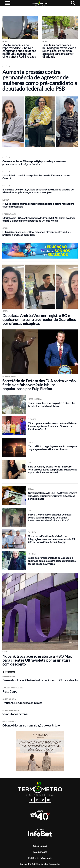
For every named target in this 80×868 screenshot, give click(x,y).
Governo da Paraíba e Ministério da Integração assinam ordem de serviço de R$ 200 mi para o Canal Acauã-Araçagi (51, 539)
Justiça (6, 200)
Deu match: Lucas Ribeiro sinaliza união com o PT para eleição (40, 680)
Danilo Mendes (9, 722)
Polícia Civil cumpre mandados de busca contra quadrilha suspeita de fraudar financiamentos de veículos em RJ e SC (50, 517)
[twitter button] (43, 800)
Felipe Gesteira (9, 677)
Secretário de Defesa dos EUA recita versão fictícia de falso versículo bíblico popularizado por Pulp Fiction (39, 385)
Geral (5, 41)
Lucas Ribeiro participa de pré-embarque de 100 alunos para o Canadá (36, 177)
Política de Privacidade (40, 858)
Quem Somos (40, 846)
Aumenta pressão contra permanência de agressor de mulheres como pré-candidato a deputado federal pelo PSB (40, 80)
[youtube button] (48, 800)
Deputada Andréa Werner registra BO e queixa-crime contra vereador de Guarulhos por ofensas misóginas (39, 319)
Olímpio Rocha (9, 699)
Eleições (32, 419)
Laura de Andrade (11, 710)
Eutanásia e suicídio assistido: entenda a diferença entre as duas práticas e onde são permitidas (36, 233)
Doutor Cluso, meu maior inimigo (22, 703)
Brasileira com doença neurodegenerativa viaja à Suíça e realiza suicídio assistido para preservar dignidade (59, 51)
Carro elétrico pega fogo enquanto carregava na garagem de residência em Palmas (52, 448)
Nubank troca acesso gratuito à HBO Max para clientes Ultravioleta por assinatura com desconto (37, 660)
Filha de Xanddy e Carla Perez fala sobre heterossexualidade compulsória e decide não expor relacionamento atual (52, 469)
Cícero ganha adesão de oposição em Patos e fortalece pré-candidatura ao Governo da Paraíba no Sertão (52, 426)
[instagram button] (37, 800)
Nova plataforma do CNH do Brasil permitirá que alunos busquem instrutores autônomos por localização (53, 496)
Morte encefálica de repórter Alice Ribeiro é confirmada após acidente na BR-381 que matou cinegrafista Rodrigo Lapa (19, 51)
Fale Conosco (40, 852)
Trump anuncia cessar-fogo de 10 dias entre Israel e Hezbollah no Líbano (52, 404)
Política (6, 67)
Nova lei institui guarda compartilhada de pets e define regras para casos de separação (38, 205)
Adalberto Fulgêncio (13, 688)
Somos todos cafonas (15, 714)
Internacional (9, 214)
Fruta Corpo (10, 692)
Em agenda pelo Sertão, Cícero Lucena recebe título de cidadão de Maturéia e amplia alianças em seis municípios (38, 191)
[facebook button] (32, 800)
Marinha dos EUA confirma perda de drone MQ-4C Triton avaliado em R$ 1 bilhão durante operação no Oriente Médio (39, 219)
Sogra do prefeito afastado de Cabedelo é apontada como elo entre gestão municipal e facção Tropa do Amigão (52, 561)
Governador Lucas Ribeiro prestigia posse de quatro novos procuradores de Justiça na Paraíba (34, 163)
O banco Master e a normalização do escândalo (31, 725)
